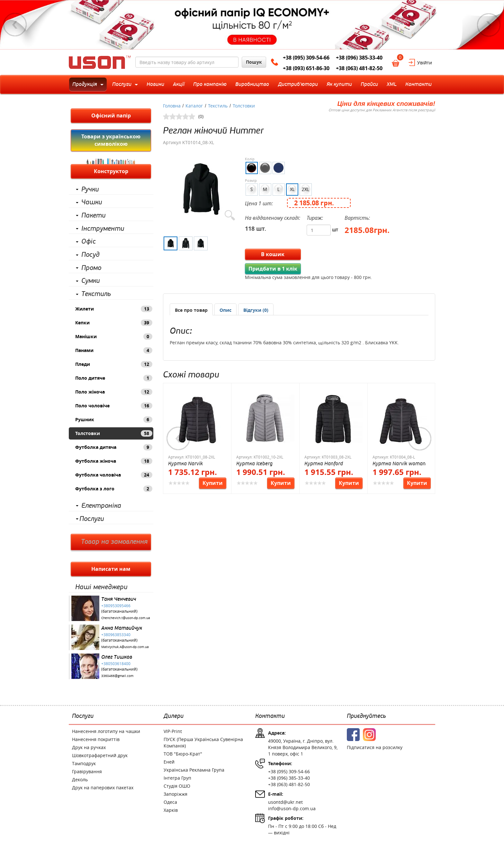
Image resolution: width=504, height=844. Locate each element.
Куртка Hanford (324, 464)
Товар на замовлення (114, 542)
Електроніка (101, 506)
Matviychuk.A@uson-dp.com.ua (125, 647)
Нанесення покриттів (96, 739)
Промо (91, 268)
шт (335, 230)
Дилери (174, 716)
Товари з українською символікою (111, 140)
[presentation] (225, 310)
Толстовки (114, 433)
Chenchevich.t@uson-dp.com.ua (126, 618)
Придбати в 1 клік (273, 269)
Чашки (92, 202)
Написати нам (111, 569)
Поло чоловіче (114, 406)
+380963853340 (116, 635)
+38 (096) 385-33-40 (359, 58)
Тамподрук (84, 763)
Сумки (90, 281)
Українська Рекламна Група (194, 770)
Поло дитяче (114, 378)
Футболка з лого (114, 489)
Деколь (80, 779)
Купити (213, 483)
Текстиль (96, 294)
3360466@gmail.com (117, 676)
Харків (171, 810)
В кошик (273, 254)
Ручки (90, 190)
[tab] (191, 309)
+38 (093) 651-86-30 (306, 68)
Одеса (170, 802)
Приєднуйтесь (366, 716)
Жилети (114, 309)
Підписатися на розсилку (375, 747)
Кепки (114, 323)
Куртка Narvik (185, 464)
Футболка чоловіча (114, 475)
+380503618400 (116, 663)
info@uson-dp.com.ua (292, 808)
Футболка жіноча (114, 461)
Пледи (114, 364)
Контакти (270, 716)
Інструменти (103, 229)
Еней (169, 762)
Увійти (425, 63)
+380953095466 (116, 606)
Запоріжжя (175, 794)
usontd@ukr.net (285, 802)
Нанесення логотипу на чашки (106, 731)
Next (489, 25)
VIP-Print (173, 731)
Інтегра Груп (177, 778)
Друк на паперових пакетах (103, 788)
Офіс (89, 242)
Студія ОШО (177, 786)
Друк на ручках (89, 747)
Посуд (90, 255)
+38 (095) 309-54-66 (306, 58)
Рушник (114, 420)
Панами (114, 350)
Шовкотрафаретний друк (100, 755)
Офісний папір (111, 116)
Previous (15, 25)
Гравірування (87, 771)
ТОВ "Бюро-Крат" (183, 754)
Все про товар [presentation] (191, 310)
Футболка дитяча (114, 447)
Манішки (114, 337)
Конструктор (111, 171)
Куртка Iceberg (254, 464)
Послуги (92, 519)
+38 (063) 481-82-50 (359, 68)
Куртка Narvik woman (399, 464)
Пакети (93, 216)
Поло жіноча (114, 392)
